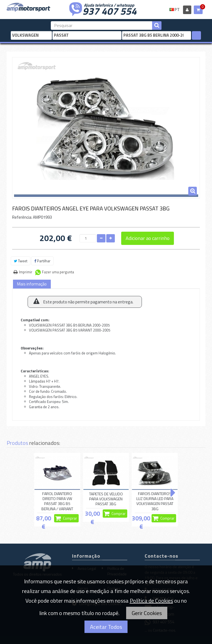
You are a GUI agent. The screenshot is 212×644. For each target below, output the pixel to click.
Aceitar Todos (106, 627)
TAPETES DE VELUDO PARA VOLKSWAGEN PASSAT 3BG (106, 499)
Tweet (21, 261)
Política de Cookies (151, 601)
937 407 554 (110, 10)
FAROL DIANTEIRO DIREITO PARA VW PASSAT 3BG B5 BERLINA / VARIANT (57, 501)
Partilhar (42, 261)
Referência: (22, 217)
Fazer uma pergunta (58, 272)
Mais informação (32, 284)
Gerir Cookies (147, 613)
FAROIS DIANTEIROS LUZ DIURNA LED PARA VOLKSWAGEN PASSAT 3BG (155, 501)
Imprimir (26, 272)
